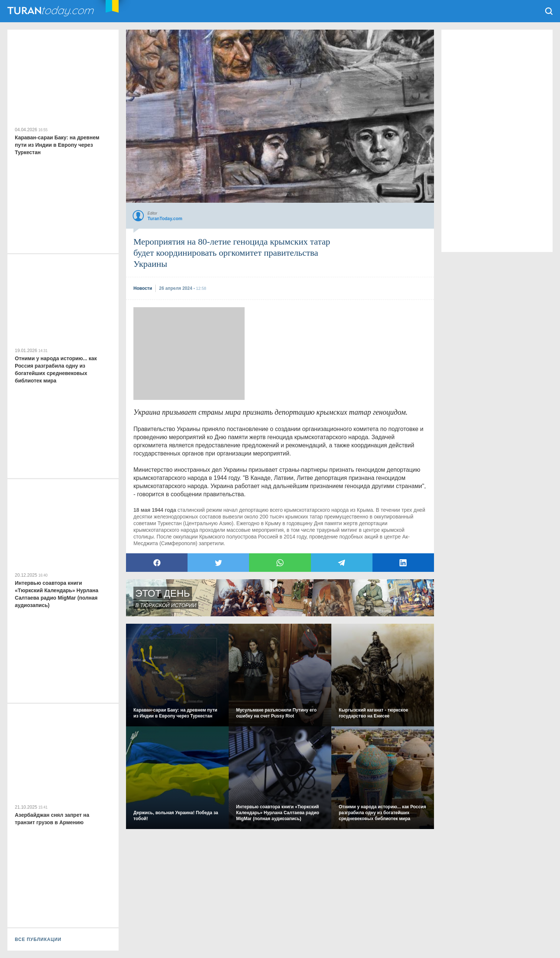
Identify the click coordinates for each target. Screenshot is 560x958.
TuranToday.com (52, 11)
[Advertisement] (189, 354)
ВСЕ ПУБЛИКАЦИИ (38, 939)
